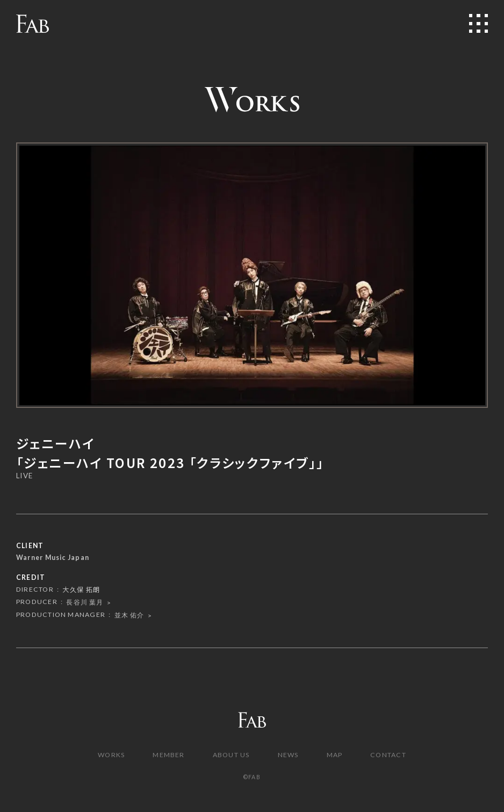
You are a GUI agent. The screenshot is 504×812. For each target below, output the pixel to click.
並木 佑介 (129, 615)
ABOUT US (231, 755)
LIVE (24, 476)
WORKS (111, 755)
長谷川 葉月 (85, 602)
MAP (335, 755)
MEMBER (168, 755)
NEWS (288, 755)
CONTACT (388, 755)
